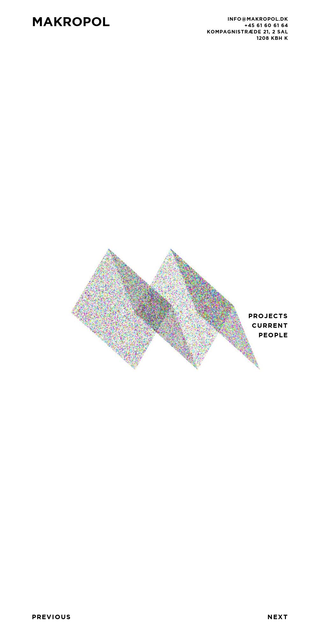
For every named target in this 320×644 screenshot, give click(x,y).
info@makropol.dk (258, 19)
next (278, 617)
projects (268, 316)
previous (51, 617)
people (273, 335)
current (270, 325)
